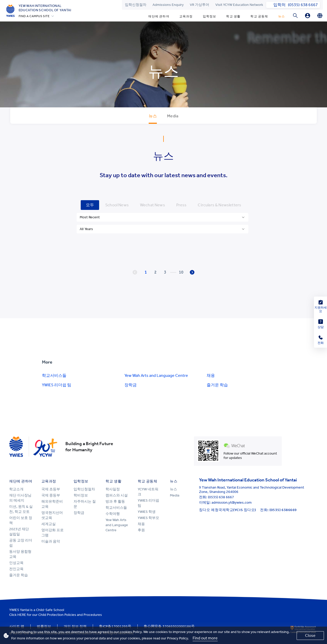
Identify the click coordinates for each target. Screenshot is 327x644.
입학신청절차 (136, 5)
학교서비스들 (54, 375)
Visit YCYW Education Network (239, 5)
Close (310, 635)
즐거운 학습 (217, 385)
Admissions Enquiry (168, 5)
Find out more (205, 638)
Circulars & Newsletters (219, 205)
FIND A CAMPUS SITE (34, 16)
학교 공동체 (259, 16)
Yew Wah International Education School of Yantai (45, 8)
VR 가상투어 (200, 5)
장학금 (131, 385)
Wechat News (153, 205)
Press (182, 205)
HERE (22, 615)
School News (117, 205)
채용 (211, 375)
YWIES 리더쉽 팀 (57, 385)
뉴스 (282, 16)
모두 (90, 205)
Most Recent (90, 217)
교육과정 (186, 16)
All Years (86, 229)
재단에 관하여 (159, 16)
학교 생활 (233, 16)
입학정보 (210, 16)
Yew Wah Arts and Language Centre (156, 375)
